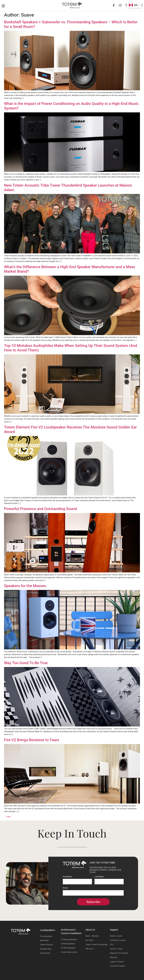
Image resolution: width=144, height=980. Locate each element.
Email (65, 888)
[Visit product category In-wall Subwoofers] (72, 952)
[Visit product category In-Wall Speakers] (72, 944)
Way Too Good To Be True (26, 663)
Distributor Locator (118, 940)
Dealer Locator (116, 936)
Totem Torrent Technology (96, 945)
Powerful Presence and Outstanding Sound (40, 509)
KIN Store (89, 949)
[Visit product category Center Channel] (50, 945)
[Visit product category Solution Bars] (50, 949)
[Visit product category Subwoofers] (50, 953)
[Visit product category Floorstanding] (50, 936)
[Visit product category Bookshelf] (50, 940)
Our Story (89, 940)
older (7, 817)
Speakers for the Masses (25, 586)
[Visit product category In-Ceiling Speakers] (72, 940)
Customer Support (118, 966)
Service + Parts (116, 949)
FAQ (112, 945)
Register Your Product (119, 953)
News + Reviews (92, 936)
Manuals (114, 957)
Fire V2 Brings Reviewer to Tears (32, 740)
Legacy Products (117, 962)
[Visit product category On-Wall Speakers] (72, 948)
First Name (68, 877)
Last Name (99, 877)
